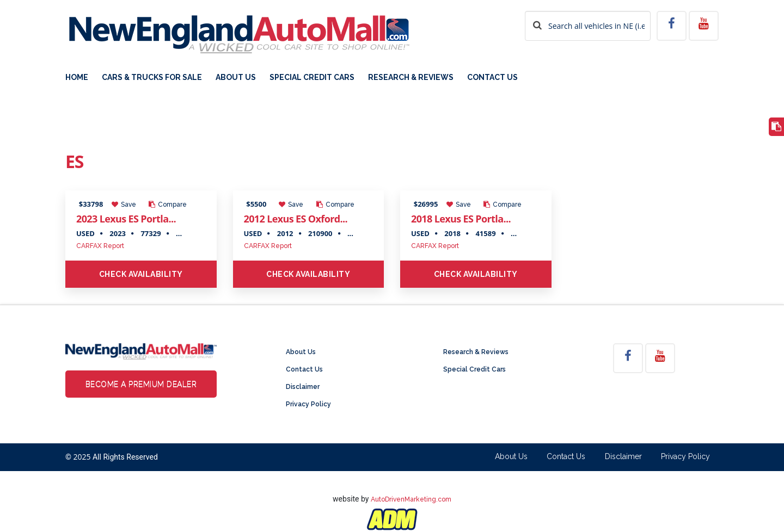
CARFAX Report (100, 246)
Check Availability (141, 274)
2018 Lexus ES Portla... (461, 219)
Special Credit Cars (312, 78)
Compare (168, 205)
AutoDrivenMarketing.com (411, 499)
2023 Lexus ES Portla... (126, 219)
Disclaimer (303, 387)
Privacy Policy (308, 404)
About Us (236, 78)
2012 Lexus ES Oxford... (296, 219)
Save (124, 205)
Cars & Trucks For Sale (152, 78)
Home (77, 78)
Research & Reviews (411, 78)
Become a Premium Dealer (141, 384)
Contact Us (492, 78)
